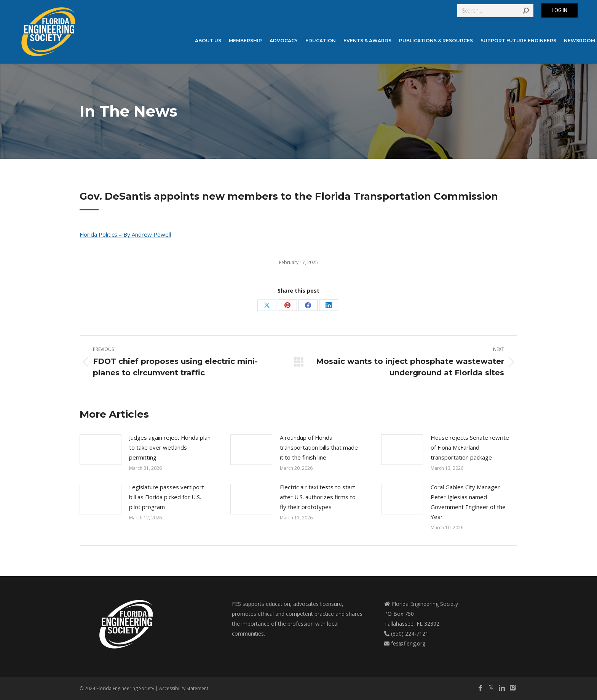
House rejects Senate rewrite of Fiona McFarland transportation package (470, 447)
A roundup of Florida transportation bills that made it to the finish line (319, 447)
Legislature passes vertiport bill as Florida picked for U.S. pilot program (167, 497)
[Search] (495, 11)
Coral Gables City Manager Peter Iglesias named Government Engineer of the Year (468, 502)
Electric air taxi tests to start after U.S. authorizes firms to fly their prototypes (318, 497)
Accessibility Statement (184, 688)
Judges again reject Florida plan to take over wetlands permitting (170, 447)
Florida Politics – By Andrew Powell (125, 234)
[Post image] (101, 450)
